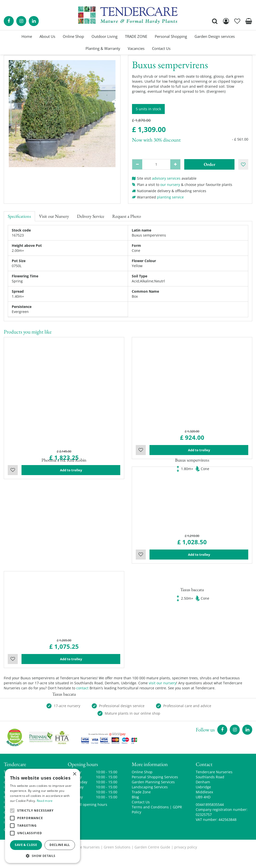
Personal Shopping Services (155, 790)
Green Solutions (117, 860)
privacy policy (186, 860)
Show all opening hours (87, 818)
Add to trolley (71, 496)
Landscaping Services (150, 800)
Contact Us (141, 815)
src (215, 21)
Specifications (19, 216)
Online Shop (142, 785)
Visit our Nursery (54, 216)
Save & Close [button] (26, 845)
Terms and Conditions (150, 820)
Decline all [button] (60, 845)
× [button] (74, 774)
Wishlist (13, 496)
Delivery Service (91, 216)
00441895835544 (210, 818)
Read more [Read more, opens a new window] (45, 801)
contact (82, 701)
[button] (42, 856)
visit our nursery (162, 696)
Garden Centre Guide (152, 860)
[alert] (42, 816)
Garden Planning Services (153, 795)
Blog (135, 810)
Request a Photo (127, 216)
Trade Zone (141, 805)
